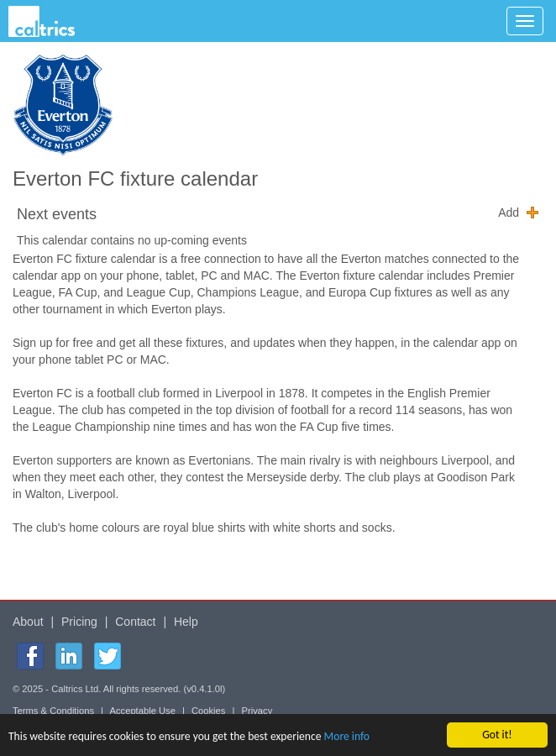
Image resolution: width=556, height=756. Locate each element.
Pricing (79, 622)
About (28, 622)
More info (347, 737)
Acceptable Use (143, 711)
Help (186, 622)
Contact (135, 622)
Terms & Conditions (53, 711)
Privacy (257, 711)
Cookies (208, 711)
